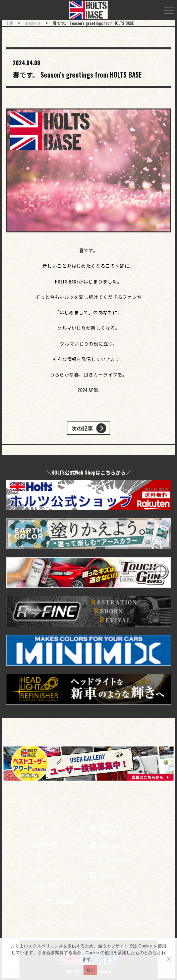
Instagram (106, 846)
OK (90, 970)
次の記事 (82, 428)
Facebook (105, 875)
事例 (42, 854)
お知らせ (45, 885)
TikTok (102, 890)
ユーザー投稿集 (54, 901)
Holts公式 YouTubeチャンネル (117, 829)
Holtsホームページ (111, 812)
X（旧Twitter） (112, 860)
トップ (42, 813)
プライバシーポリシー (62, 923)
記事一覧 (45, 845)
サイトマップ (125, 923)
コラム (45, 862)
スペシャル (50, 870)
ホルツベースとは (57, 829)
